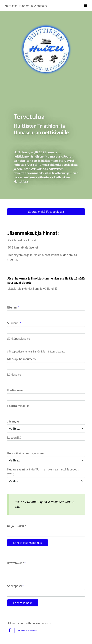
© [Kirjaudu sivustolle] (9, 623)
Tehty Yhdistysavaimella (27, 630)
